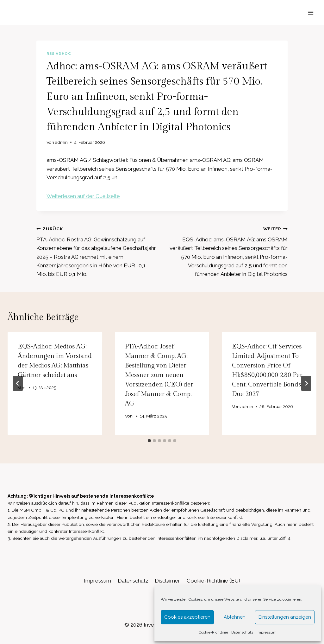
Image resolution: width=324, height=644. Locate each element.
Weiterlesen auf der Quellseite (83, 196)
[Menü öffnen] (311, 13)
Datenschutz (242, 632)
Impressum (267, 632)
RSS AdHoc (59, 54)
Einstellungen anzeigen (285, 617)
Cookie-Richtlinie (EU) (213, 581)
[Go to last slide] (18, 383)
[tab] (149, 441)
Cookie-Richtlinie (213, 632)
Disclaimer (167, 581)
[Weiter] (306, 383)
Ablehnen (235, 617)
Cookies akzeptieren (187, 617)
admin (61, 142)
